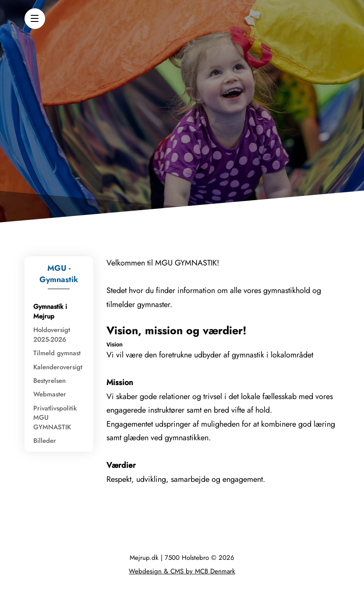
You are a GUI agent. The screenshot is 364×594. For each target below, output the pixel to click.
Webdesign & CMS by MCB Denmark (182, 571)
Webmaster (50, 394)
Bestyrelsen (49, 381)
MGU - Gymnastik (59, 274)
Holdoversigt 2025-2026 (52, 334)
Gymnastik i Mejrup (50, 311)
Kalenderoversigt (58, 367)
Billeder (45, 441)
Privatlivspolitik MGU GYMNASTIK (55, 418)
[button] (35, 19)
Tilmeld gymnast (57, 353)
